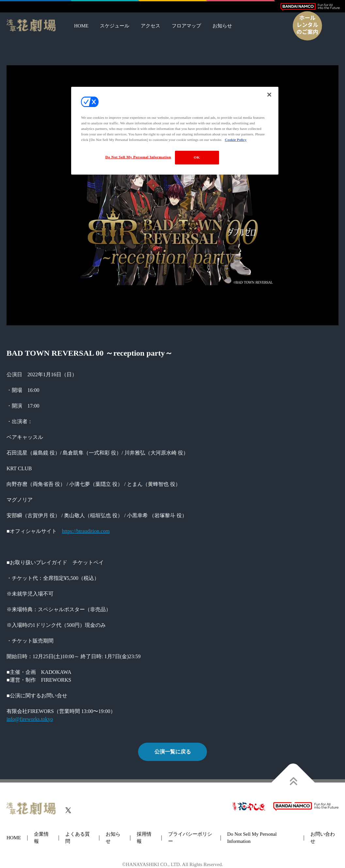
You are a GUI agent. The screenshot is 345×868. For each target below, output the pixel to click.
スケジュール (115, 26)
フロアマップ (186, 26)
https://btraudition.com (86, 531)
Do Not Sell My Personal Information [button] (252, 838)
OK (197, 157)
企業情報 (41, 838)
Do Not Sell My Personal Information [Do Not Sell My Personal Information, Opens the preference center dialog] (138, 157)
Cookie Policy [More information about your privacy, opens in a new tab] (236, 140)
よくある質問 (78, 838)
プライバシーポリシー (190, 838)
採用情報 (144, 838)
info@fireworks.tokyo (30, 719)
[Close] (269, 95)
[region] (175, 131)
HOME (81, 26)
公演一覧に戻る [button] (173, 752)
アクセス (150, 26)
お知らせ (222, 26)
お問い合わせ (323, 838)
